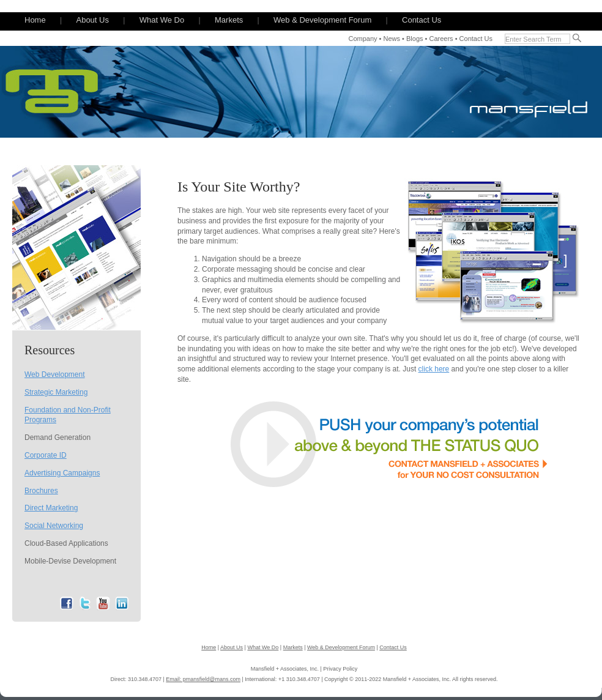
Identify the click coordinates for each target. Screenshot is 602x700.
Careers (441, 39)
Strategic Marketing (56, 392)
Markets (229, 20)
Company (362, 39)
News (392, 39)
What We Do (162, 20)
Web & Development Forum (322, 20)
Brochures (41, 491)
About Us (92, 20)
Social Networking (54, 526)
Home (35, 20)
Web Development (55, 374)
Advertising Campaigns (62, 473)
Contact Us (422, 20)
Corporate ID (46, 455)
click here (434, 369)
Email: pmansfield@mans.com (203, 679)
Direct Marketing (51, 508)
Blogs (415, 39)
